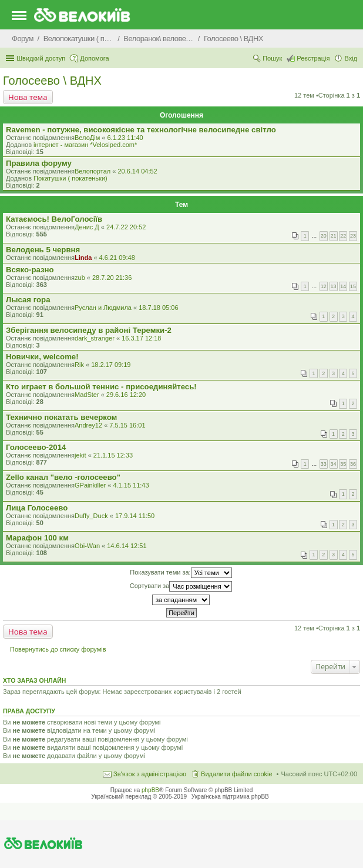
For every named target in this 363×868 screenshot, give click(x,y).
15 (353, 286)
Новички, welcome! (42, 357)
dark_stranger (95, 338)
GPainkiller (90, 485)
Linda (83, 258)
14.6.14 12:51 (127, 546)
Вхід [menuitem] (351, 58)
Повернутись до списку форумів (58, 649)
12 (324, 286)
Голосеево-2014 (36, 447)
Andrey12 (88, 425)
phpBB (150, 790)
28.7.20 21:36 (112, 278)
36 (353, 464)
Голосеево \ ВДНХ (52, 81)
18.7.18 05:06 (158, 308)
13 (334, 286)
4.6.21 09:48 (117, 258)
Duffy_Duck (91, 516)
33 (324, 464)
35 (343, 464)
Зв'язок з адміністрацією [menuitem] (150, 774)
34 (334, 464)
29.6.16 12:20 (126, 395)
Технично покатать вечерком (61, 417)
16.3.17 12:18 (141, 338)
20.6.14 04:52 (137, 171)
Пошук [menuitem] (272, 58)
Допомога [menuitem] (94, 58)
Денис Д (87, 227)
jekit (80, 455)
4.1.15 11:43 (131, 485)
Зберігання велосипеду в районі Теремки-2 (89, 330)
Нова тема (28, 97)
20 (324, 236)
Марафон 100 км (37, 538)
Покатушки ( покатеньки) (70, 178)
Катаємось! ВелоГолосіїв (54, 219)
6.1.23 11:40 (125, 138)
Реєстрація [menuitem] (313, 58)
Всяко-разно (30, 270)
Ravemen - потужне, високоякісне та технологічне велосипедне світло (141, 130)
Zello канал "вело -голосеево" (63, 477)
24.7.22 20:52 (126, 227)
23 (353, 236)
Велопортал (93, 171)
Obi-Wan (87, 546)
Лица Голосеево (37, 508)
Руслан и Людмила (103, 308)
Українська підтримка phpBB (230, 797)
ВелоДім (87, 138)
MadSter (87, 395)
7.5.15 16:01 (127, 425)
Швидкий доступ (41, 58)
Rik (79, 365)
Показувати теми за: (181, 573)
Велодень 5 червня (43, 250)
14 (343, 286)
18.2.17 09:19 (111, 365)
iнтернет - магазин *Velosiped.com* (85, 145)
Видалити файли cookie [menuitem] (237, 774)
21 (334, 236)
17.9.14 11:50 (135, 516)
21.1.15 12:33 (113, 455)
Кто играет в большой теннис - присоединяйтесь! (101, 387)
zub (80, 278)
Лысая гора (28, 300)
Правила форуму (39, 163)
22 (343, 236)
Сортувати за (181, 586)
